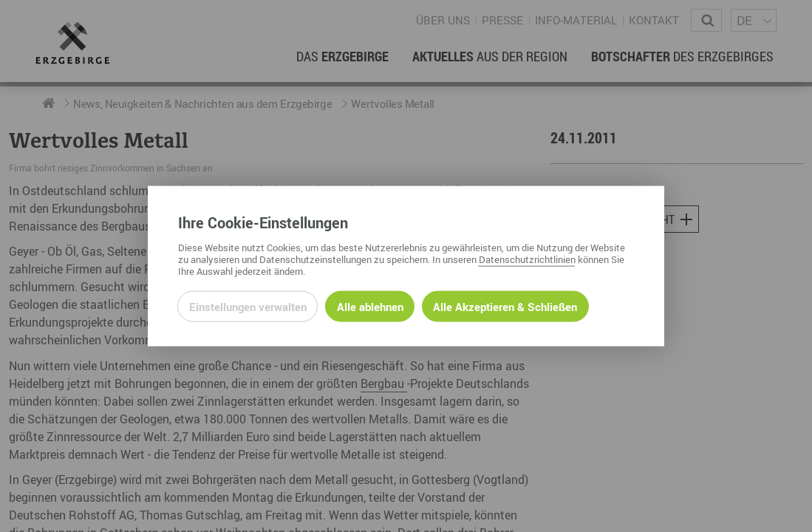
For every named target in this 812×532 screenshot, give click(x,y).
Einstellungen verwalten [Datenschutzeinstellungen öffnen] (248, 306)
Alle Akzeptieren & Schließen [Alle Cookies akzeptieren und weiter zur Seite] (505, 306)
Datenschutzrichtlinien (527, 259)
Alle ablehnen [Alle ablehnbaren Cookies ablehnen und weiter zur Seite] (370, 306)
